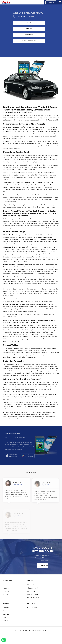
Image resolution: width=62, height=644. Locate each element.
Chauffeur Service (33, 588)
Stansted (6, 611)
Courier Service (32, 591)
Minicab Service (33, 585)
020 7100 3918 (26, 17)
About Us (6, 588)
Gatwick (6, 614)
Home (5, 585)
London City (7, 621)
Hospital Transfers (33, 594)
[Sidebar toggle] (60, 2)
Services (6, 591)
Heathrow (6, 608)
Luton (5, 617)
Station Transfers (33, 598)
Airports (6, 594)
